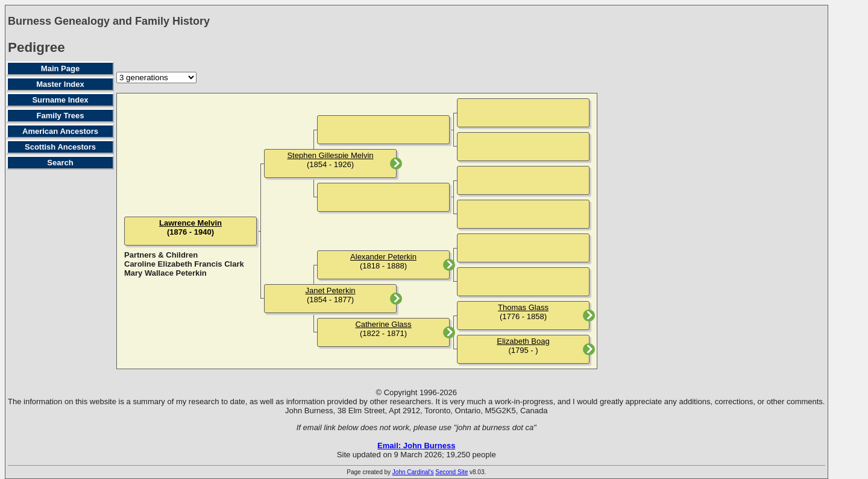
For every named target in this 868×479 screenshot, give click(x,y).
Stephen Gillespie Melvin (330, 155)
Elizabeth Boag (523, 341)
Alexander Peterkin (383, 257)
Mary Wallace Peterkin (165, 273)
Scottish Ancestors (60, 147)
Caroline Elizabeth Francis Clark (184, 264)
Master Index (60, 84)
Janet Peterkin (330, 290)
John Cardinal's (413, 472)
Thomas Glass (523, 307)
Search (60, 163)
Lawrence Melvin (190, 223)
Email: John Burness (416, 446)
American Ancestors (60, 131)
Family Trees (61, 116)
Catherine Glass (383, 324)
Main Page (60, 68)
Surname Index (60, 100)
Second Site (451, 472)
